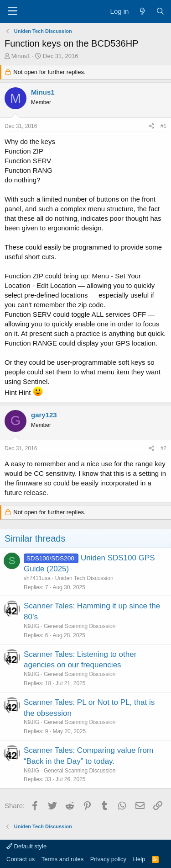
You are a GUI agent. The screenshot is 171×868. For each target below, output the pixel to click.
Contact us (21, 859)
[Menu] (13, 11)
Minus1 (21, 56)
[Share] (152, 126)
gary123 (44, 415)
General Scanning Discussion (80, 626)
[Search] (160, 11)
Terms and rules (62, 859)
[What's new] (142, 11)
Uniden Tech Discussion (84, 578)
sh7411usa (37, 578)
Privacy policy (108, 859)
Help (139, 859)
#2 (163, 448)
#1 (163, 126)
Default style (26, 846)
